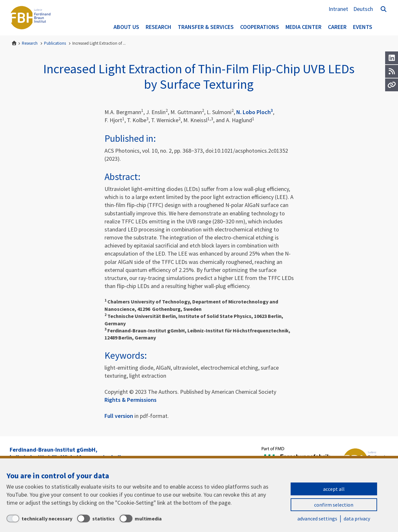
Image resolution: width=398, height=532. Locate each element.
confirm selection (334, 505)
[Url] (392, 85)
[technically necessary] (39, 518)
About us (126, 27)
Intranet (338, 9)
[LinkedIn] (392, 58)
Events (363, 27)
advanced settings (317, 518)
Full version (119, 416)
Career (337, 27)
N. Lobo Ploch (255, 112)
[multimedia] (141, 518)
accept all (334, 489)
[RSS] (392, 71)
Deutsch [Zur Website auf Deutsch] (363, 9)
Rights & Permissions (131, 400)
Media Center (303, 27)
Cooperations (260, 27)
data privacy (357, 518)
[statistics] (96, 518)
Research (158, 27)
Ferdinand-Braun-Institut (31, 18)
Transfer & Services (206, 27)
